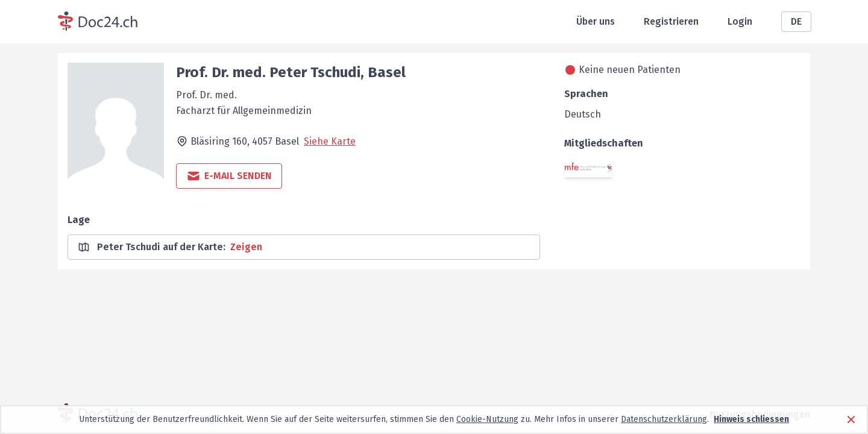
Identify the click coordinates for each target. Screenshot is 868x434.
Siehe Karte (330, 141)
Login (740, 21)
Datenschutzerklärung (664, 419)
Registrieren (671, 21)
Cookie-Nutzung (487, 419)
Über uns (596, 21)
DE (796, 21)
